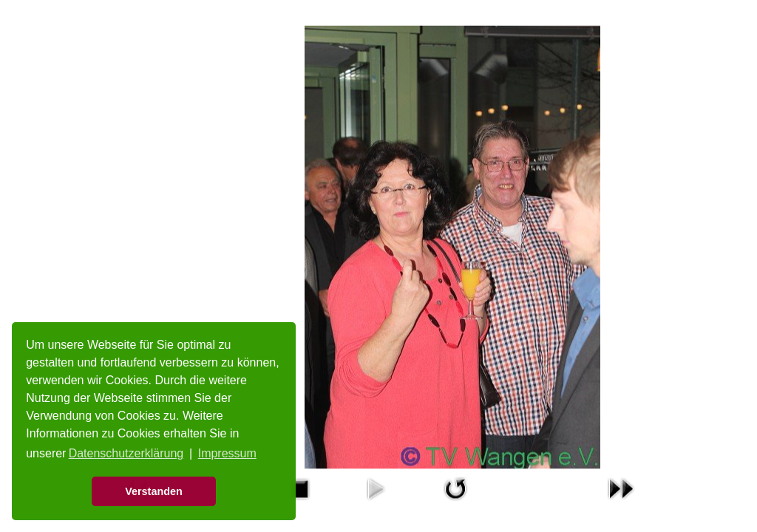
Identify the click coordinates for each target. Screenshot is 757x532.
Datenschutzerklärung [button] (126, 453)
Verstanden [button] (154, 491)
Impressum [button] (227, 453)
